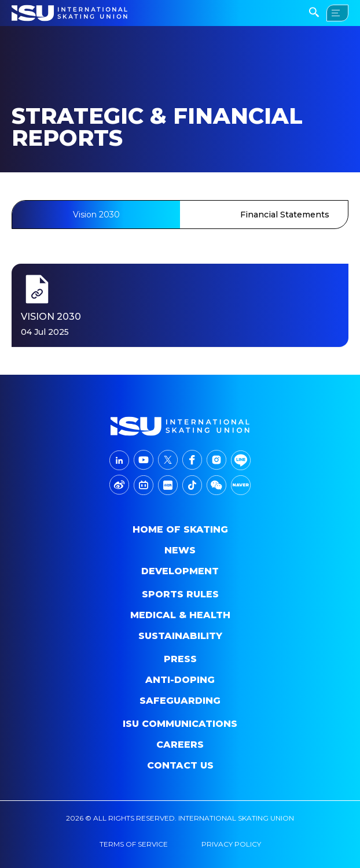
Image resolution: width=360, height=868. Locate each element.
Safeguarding (180, 701)
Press (180, 659)
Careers (180, 745)
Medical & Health (180, 615)
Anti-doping (180, 680)
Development (180, 571)
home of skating (180, 529)
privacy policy (231, 844)
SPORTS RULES (180, 594)
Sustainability (180, 636)
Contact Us (180, 765)
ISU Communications (180, 724)
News (180, 550)
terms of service (134, 844)
